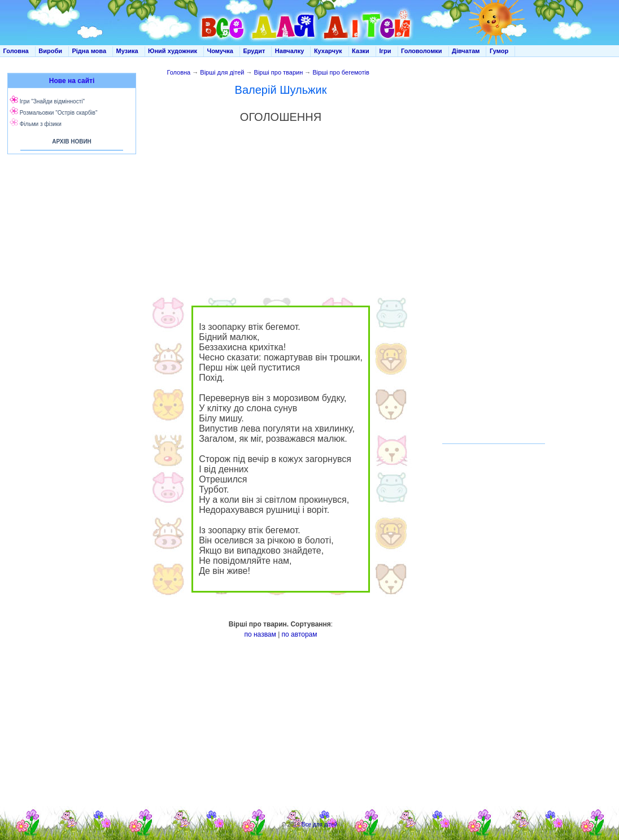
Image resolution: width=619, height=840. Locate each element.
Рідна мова (89, 51)
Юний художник (173, 51)
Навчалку (290, 51)
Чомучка (220, 51)
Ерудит (254, 51)
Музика (127, 51)
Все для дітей (320, 824)
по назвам (260, 634)
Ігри (385, 51)
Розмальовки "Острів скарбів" (59, 113)
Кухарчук (328, 51)
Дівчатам (466, 51)
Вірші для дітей (222, 72)
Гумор (499, 51)
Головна (16, 51)
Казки (361, 51)
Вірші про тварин (279, 72)
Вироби (50, 51)
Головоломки (422, 51)
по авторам (300, 634)
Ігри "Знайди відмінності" (52, 101)
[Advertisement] (69, 271)
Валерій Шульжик (281, 90)
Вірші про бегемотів (341, 72)
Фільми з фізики (41, 124)
